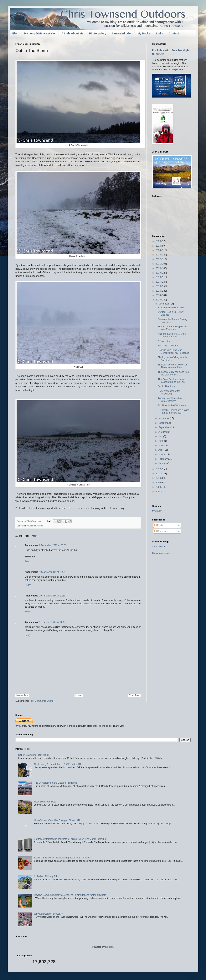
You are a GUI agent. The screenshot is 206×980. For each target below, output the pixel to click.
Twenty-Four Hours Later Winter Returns (171, 400)
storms (33, 526)
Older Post (134, 695)
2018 (159, 277)
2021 (159, 264)
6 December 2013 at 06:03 (53, 545)
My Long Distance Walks (40, 33)
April (161, 450)
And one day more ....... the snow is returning (172, 335)
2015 (159, 291)
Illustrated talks (122, 33)
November (164, 418)
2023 (159, 255)
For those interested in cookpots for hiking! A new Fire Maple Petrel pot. (71, 839)
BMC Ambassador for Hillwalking (169, 392)
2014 (159, 295)
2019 (159, 273)
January (163, 463)
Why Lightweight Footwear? (48, 914)
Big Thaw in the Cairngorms (172, 405)
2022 (159, 259)
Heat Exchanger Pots (45, 802)
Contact (174, 33)
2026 (159, 241)
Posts (159, 525)
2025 (159, 246)
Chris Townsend (160, 546)
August (162, 432)
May (161, 445)
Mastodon (157, 511)
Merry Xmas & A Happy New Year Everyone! (172, 328)
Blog (15, 33)
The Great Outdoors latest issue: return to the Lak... (172, 381)
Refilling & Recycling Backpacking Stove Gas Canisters (62, 858)
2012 (159, 469)
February (163, 459)
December (164, 304)
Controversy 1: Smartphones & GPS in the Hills (58, 764)
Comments (161, 531)
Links (160, 33)
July (161, 436)
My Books (144, 33)
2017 (159, 282)
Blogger (109, 947)
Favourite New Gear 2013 (171, 308)
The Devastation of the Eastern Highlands (55, 783)
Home (79, 695)
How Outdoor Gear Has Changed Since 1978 (57, 820)
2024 (159, 250)
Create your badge (161, 553)
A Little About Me (72, 33)
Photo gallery (98, 33)
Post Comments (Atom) (41, 701)
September (164, 427)
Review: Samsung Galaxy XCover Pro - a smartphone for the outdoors (70, 895)
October (163, 423)
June (161, 441)
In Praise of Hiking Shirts (47, 876)
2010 (159, 478)
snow (27, 526)
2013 (159, 300)
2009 (159, 483)
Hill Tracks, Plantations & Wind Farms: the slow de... (174, 411)
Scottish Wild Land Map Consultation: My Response (173, 351)
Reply (28, 561)
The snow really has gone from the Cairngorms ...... (174, 373)
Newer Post (22, 695)
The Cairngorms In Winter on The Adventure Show (173, 366)
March (162, 455)
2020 (159, 268)
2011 (159, 474)
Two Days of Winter (168, 346)
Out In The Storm (167, 386)
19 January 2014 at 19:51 (52, 572)
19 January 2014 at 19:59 (52, 596)
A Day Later (164, 341)
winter (40, 526)
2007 (159, 492)
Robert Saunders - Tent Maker (34, 755)
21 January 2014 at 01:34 (52, 622)
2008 (159, 487)
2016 (159, 286)
